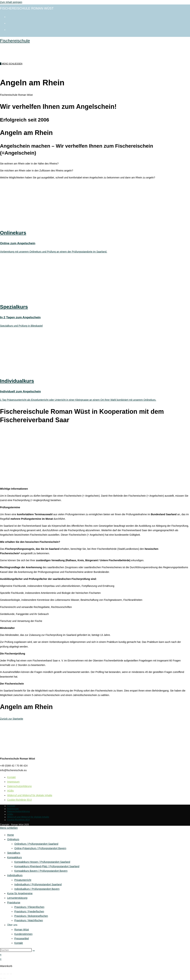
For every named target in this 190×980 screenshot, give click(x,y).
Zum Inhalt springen (11, 2)
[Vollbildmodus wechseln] (4, 974)
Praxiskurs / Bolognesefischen (31, 916)
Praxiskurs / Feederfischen (29, 911)
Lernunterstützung (17, 898)
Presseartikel (22, 938)
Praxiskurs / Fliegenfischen (29, 907)
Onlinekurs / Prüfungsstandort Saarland (36, 844)
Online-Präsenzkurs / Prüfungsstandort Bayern (40, 848)
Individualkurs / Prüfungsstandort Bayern (37, 889)
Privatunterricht (23, 880)
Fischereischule (15, 41)
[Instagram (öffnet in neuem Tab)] (9, 23)
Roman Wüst (22, 930)
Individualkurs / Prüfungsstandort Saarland (38, 884)
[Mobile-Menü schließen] (9, 828)
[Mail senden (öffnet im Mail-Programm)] (9, 29)
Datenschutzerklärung (19, 786)
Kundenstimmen (23, 934)
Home (10, 835)
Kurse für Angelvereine (20, 893)
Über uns (12, 925)
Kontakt (11, 777)
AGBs (10, 791)
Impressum (13, 782)
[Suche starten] (34, 951)
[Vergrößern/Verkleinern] (1, 974)
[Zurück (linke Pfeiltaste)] (1, 978)
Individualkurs (15, 875)
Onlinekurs (13, 839)
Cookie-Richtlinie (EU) (20, 800)
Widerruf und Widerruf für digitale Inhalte (30, 795)
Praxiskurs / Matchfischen (29, 920)
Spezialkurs (14, 853)
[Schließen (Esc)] (11, 974)
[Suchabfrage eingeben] (16, 950)
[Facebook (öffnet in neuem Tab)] (9, 16)
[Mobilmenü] (12, 64)
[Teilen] (8, 974)
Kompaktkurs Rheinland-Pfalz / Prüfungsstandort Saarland (47, 866)
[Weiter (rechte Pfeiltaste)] (4, 978)
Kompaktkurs (15, 857)
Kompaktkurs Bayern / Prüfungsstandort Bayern (41, 871)
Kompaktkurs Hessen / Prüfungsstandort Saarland (42, 862)
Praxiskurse (14, 903)
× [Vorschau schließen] (1, 955)
